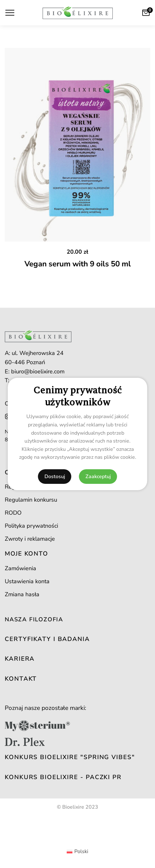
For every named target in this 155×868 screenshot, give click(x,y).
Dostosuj (55, 477)
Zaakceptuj (98, 477)
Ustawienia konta (27, 581)
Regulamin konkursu (31, 500)
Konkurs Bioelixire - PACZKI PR (63, 777)
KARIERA (20, 659)
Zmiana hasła (22, 594)
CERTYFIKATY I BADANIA (47, 639)
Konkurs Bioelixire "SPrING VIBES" (70, 757)
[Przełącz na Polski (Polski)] (77, 851)
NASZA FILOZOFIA (34, 619)
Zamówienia (20, 568)
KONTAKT (21, 679)
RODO (13, 513)
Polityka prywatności (31, 526)
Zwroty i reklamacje (30, 539)
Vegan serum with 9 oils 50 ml (78, 264)
